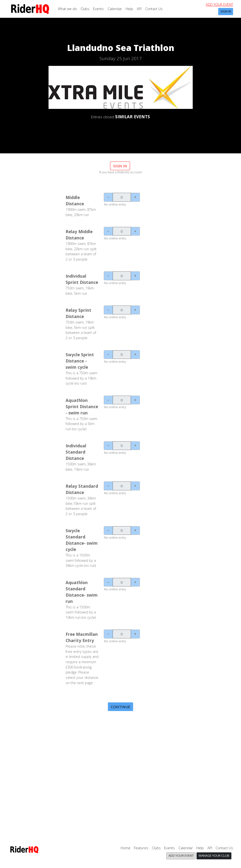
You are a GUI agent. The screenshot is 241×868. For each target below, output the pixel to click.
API (139, 9)
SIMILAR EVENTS (133, 117)
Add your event (219, 4)
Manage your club (214, 856)
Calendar (115, 9)
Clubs (85, 9)
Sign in (120, 166)
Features (141, 848)
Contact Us (154, 9)
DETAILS (121, 130)
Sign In (226, 11)
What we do (67, 9)
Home (126, 848)
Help (129, 9)
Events (98, 9)
